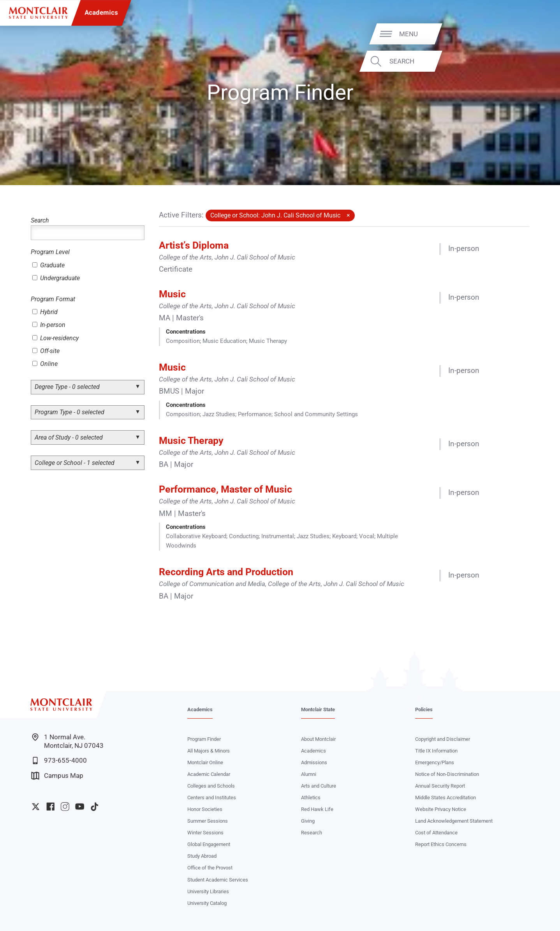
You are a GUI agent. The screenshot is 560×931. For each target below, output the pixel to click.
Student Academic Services (218, 880)
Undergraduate (56, 278)
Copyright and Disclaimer (443, 739)
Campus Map (57, 776)
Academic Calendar (209, 774)
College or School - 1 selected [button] (75, 463)
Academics (101, 13)
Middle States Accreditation (446, 798)
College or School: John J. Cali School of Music (275, 215)
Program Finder (204, 739)
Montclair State (318, 709)
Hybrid (45, 312)
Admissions (314, 762)
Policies (424, 709)
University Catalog (207, 903)
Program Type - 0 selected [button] (70, 412)
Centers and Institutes (212, 798)
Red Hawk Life (317, 809)
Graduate (48, 265)
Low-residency (55, 338)
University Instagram (65, 806)
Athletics (311, 798)
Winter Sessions (205, 833)
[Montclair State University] (38, 13)
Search (528, 61)
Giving (308, 821)
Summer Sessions (208, 821)
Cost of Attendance (436, 833)
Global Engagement (209, 844)
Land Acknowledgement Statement (454, 821)
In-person (49, 325)
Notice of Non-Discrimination (447, 774)
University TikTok (94, 806)
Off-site (46, 351)
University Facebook (50, 806)
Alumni (309, 774)
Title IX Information (436, 751)
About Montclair (318, 739)
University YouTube (80, 806)
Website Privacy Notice (441, 809)
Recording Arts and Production (226, 572)
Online (45, 364)
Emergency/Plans (435, 762)
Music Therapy (191, 441)
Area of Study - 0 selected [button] (69, 437)
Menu (535, 34)
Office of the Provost (210, 868)
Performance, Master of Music (225, 489)
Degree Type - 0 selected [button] (67, 387)
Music (172, 294)
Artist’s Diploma (194, 245)
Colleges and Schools (211, 786)
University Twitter (36, 806)
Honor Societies (205, 809)
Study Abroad (202, 856)
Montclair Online (205, 762)
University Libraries (208, 891)
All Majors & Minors (209, 751)
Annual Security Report (440, 786)
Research (312, 833)
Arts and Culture (319, 786)
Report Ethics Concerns (441, 844)
